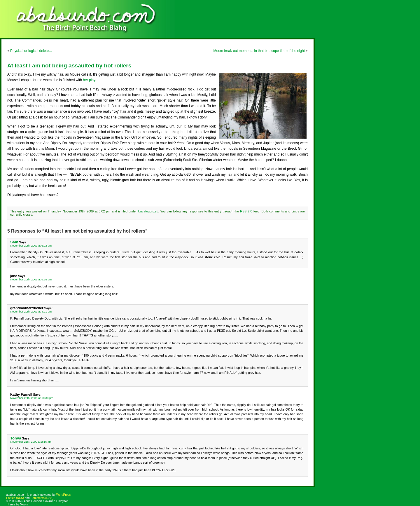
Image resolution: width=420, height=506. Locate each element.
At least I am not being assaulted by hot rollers (69, 66)
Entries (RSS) (15, 498)
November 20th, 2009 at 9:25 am (31, 279)
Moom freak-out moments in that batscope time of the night (259, 51)
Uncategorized (148, 211)
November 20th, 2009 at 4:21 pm (31, 312)
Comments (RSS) (42, 498)
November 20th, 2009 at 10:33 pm (32, 398)
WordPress (63, 495)
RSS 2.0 (246, 211)
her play (89, 80)
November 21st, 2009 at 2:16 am (31, 442)
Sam (14, 242)
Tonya (16, 438)
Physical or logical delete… (31, 51)
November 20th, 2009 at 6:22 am (31, 246)
